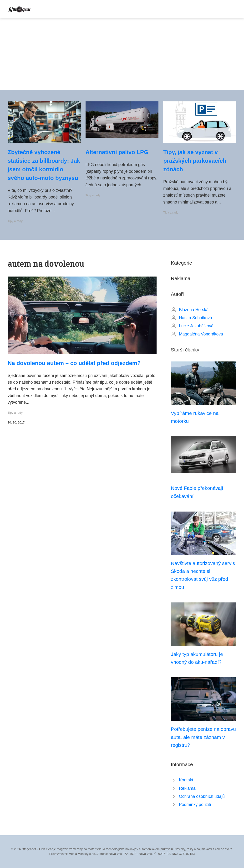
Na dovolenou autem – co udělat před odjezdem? (74, 363)
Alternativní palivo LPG (117, 152)
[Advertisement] (122, 54)
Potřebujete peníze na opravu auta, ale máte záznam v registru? (203, 737)
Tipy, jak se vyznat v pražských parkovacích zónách (195, 161)
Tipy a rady (15, 221)
